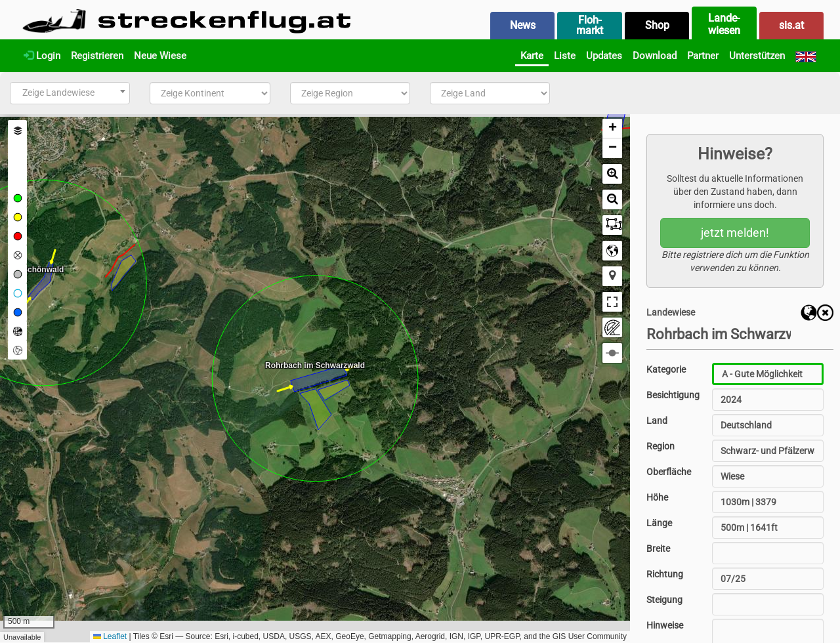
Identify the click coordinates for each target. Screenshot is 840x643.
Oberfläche (669, 472)
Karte (532, 56)
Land (657, 421)
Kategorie (666, 369)
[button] (612, 129)
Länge (659, 523)
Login (42, 56)
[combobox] (70, 93)
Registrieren (97, 56)
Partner (703, 56)
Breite (658, 549)
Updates (604, 56)
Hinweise (665, 625)
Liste (565, 56)
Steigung (664, 600)
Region (661, 446)
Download (655, 56)
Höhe (657, 497)
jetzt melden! (735, 233)
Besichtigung (673, 395)
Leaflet (110, 636)
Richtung (665, 574)
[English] (806, 56)
